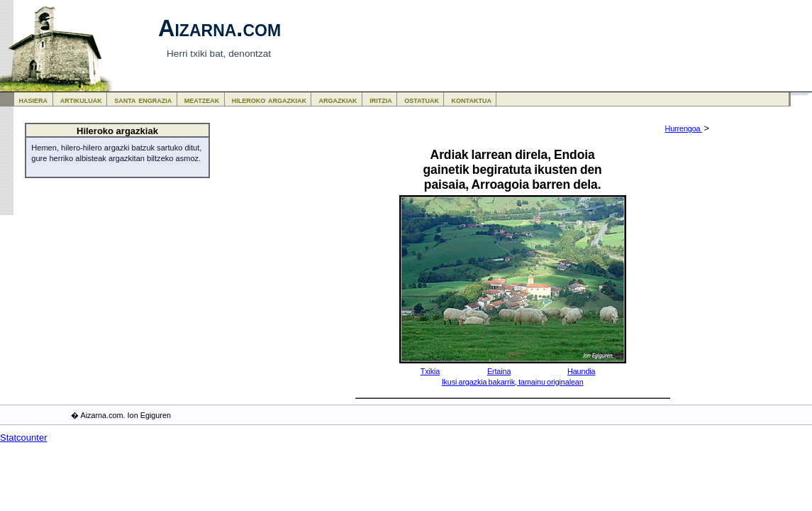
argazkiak (338, 100)
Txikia (430, 371)
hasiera (34, 100)
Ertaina (499, 371)
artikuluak (81, 100)
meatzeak (202, 100)
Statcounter (24, 438)
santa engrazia (143, 100)
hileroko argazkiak (269, 100)
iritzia (381, 100)
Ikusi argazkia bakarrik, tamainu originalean (513, 382)
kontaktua (472, 100)
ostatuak (422, 100)
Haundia (581, 371)
